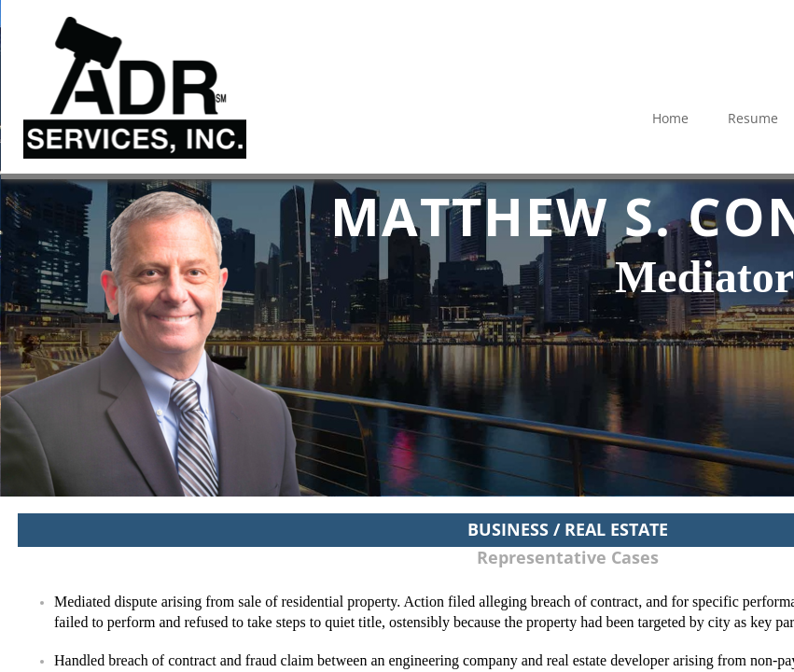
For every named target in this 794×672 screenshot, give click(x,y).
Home (670, 118)
